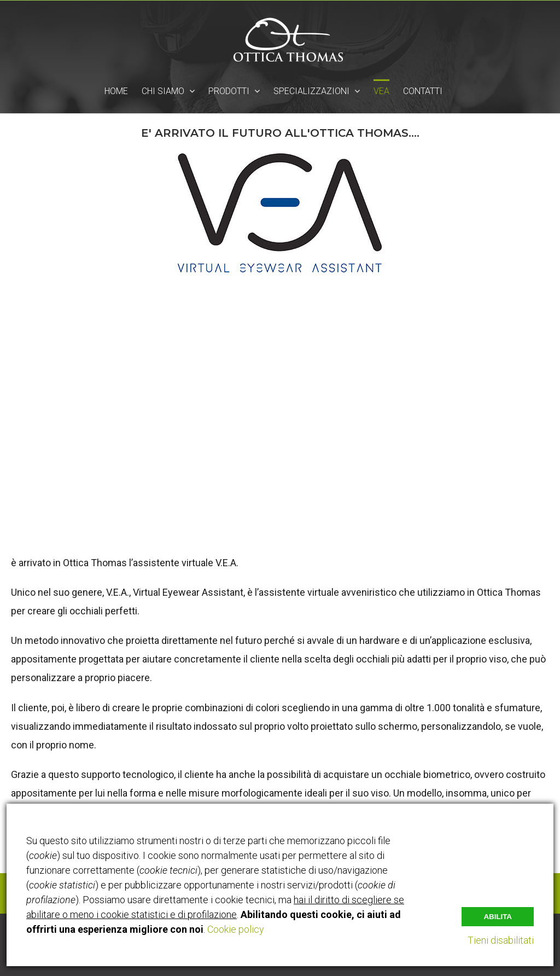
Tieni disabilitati (501, 940)
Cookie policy (236, 929)
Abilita (498, 917)
